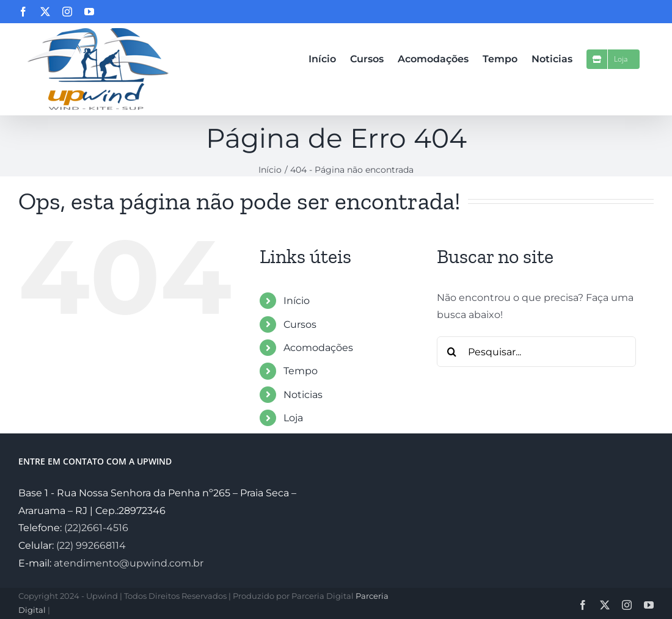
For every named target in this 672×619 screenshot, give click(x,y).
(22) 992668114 (91, 545)
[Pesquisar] (452, 352)
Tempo (301, 371)
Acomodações (318, 348)
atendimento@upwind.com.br (129, 563)
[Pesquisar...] (537, 352)
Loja (293, 418)
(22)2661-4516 (96, 528)
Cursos (300, 324)
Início (297, 301)
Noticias (303, 395)
